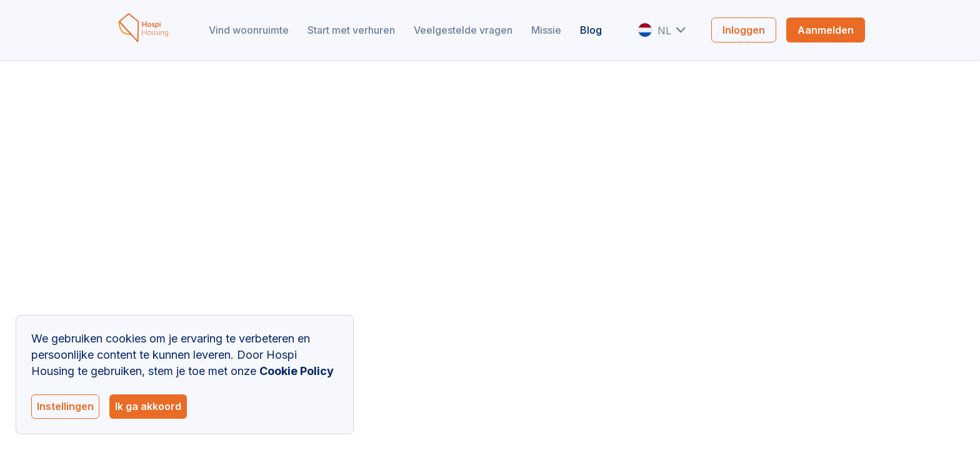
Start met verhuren (351, 30)
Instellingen (65, 406)
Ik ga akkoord (148, 406)
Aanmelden (826, 30)
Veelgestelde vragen (463, 30)
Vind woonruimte (249, 30)
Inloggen (744, 30)
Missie (546, 30)
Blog (591, 30)
